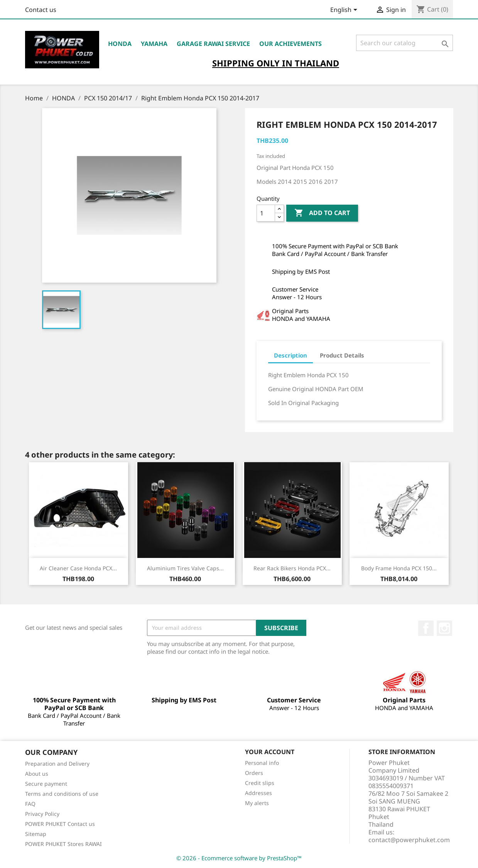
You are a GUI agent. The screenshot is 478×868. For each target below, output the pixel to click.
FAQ (30, 804)
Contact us (41, 10)
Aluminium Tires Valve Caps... (185, 568)
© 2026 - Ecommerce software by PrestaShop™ (239, 858)
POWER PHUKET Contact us (60, 824)
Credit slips (260, 783)
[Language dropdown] (345, 10)
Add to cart (322, 213)
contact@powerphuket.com (409, 840)
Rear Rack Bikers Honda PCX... (292, 568)
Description (291, 355)
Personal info (262, 763)
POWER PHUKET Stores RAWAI (63, 844)
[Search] (405, 43)
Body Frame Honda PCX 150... (399, 568)
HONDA (120, 44)
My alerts (257, 803)
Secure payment (46, 784)
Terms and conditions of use (62, 794)
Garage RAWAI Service (213, 44)
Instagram (444, 628)
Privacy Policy (42, 814)
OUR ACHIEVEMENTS (291, 44)
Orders (254, 773)
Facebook (426, 628)
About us (37, 774)
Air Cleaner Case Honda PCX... (78, 568)
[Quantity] (266, 213)
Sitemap (36, 834)
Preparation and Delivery (57, 764)
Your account (270, 752)
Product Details (342, 355)
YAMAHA (154, 44)
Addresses (258, 793)
